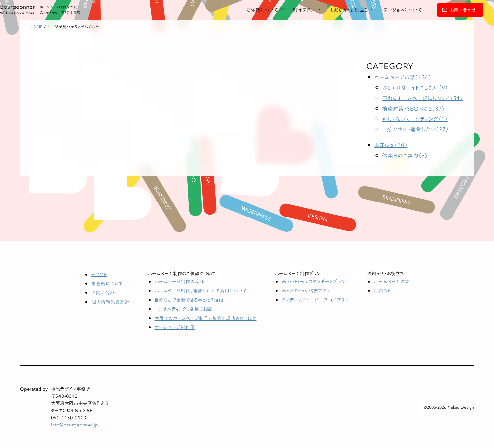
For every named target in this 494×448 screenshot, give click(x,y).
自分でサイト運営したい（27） (415, 129)
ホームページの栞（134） (403, 77)
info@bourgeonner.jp (74, 425)
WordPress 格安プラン (306, 291)
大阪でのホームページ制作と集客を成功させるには (206, 318)
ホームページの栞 (392, 281)
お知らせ (383, 291)
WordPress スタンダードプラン (314, 281)
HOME (99, 274)
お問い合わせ (448, 10)
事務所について (107, 283)
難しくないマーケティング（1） (415, 119)
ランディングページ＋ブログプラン (315, 300)
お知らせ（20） (391, 145)
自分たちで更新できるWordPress (189, 300)
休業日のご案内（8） (405, 155)
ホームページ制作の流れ (179, 281)
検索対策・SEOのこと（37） (413, 108)
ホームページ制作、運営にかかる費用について (201, 291)
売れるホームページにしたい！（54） (423, 98)
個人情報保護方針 (110, 302)
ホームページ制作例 (175, 327)
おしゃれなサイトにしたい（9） (415, 87)
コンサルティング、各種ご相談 (184, 309)
